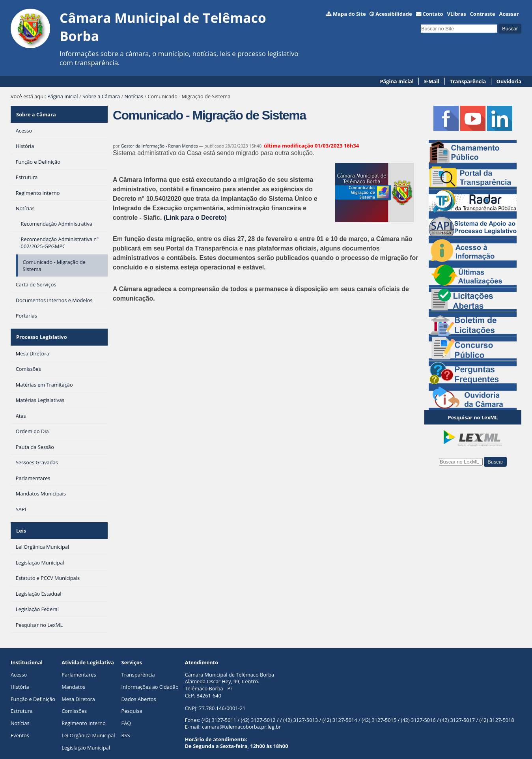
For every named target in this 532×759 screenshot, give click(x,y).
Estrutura (22, 703)
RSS (126, 727)
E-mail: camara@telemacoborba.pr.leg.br (233, 719)
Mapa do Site (349, 14)
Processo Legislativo (41, 333)
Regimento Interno (84, 716)
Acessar (509, 14)
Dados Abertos (139, 691)
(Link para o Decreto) (195, 218)
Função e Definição (33, 691)
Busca (421, 23)
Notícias (134, 96)
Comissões (74, 703)
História (20, 679)
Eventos (20, 727)
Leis (21, 524)
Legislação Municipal (86, 740)
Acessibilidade (394, 14)
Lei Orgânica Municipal (88, 727)
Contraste (483, 14)
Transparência (468, 81)
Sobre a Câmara (101, 96)
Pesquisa (132, 703)
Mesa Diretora (78, 691)
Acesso (19, 667)
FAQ (126, 716)
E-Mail (432, 81)
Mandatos (73, 679)
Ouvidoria (509, 81)
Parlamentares (79, 667)
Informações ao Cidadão (150, 679)
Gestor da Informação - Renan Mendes (159, 146)
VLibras (456, 14)
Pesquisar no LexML (473, 417)
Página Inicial (397, 81)
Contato (433, 14)
